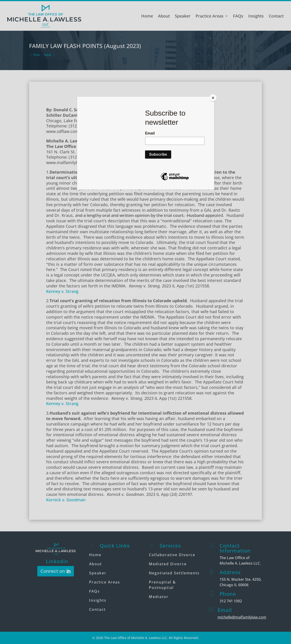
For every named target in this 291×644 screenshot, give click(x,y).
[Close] (213, 98)
